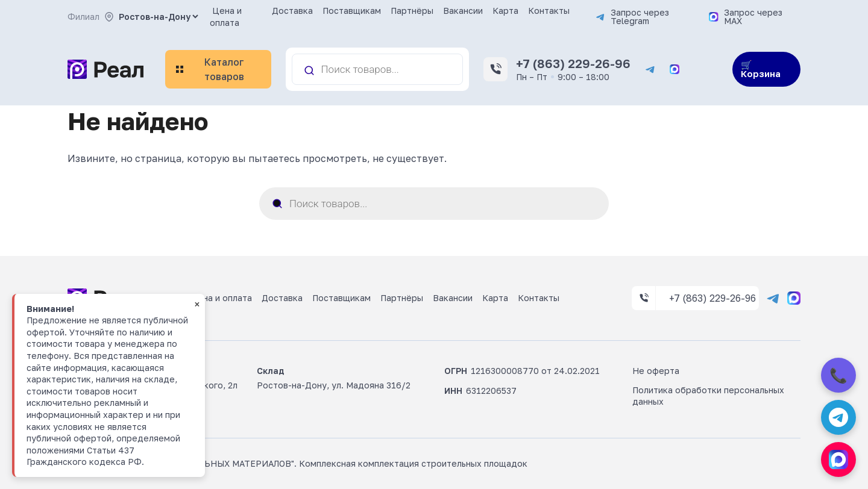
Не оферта (656, 371)
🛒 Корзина (761, 69)
